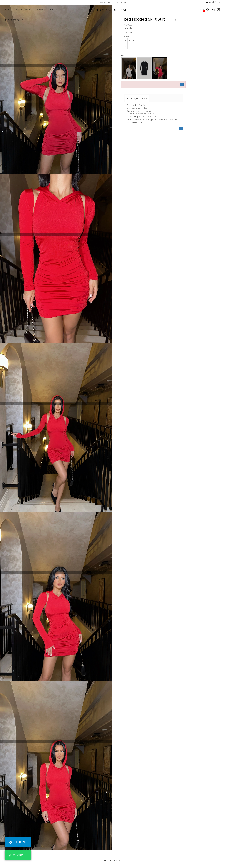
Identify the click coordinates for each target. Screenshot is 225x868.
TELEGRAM (18, 842)
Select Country (112, 861)
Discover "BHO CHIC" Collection (112, 2)
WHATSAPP (18, 855)
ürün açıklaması (136, 99)
